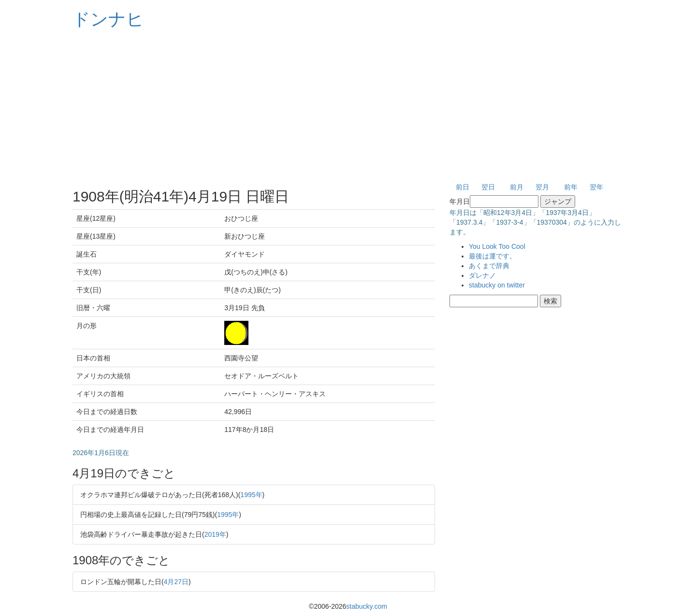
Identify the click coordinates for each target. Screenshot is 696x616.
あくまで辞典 (489, 266)
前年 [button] (571, 187)
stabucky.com (367, 606)
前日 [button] (463, 187)
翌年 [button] (596, 187)
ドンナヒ (108, 19)
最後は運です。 (493, 256)
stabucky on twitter (497, 285)
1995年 (251, 495)
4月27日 (176, 582)
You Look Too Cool (497, 246)
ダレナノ (482, 275)
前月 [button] (517, 187)
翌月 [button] (542, 187)
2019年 (215, 534)
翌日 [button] (488, 187)
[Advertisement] (348, 106)
